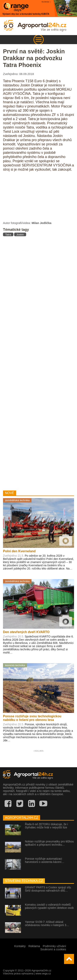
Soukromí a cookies (53, 949)
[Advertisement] (38, 362)
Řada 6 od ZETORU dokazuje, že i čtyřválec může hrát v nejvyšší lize (46, 826)
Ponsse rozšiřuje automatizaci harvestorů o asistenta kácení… (45, 860)
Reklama (34, 946)
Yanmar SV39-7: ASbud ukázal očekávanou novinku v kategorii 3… (47, 923)
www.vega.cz (43, 973)
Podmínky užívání (55, 946)
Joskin (20, 235)
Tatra (8, 235)
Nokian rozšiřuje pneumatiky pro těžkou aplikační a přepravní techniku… (49, 843)
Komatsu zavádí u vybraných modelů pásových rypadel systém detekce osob (49, 906)
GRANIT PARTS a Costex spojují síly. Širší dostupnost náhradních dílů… (48, 889)
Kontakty (20, 946)
